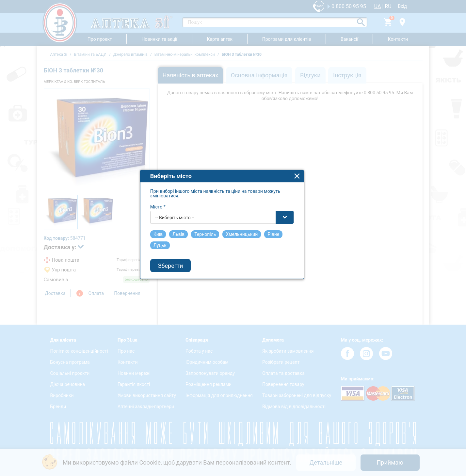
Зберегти (182, 274)
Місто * (169, 216)
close (308, 185)
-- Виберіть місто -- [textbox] (186, 226)
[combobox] (233, 226)
